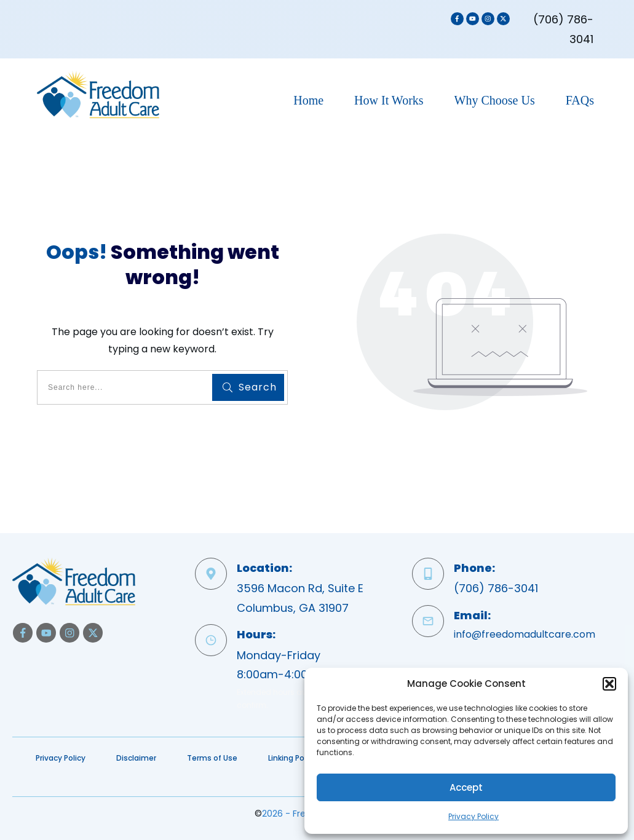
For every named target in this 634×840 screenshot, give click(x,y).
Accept (466, 787)
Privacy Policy (474, 816)
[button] (609, 684)
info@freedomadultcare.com (525, 634)
